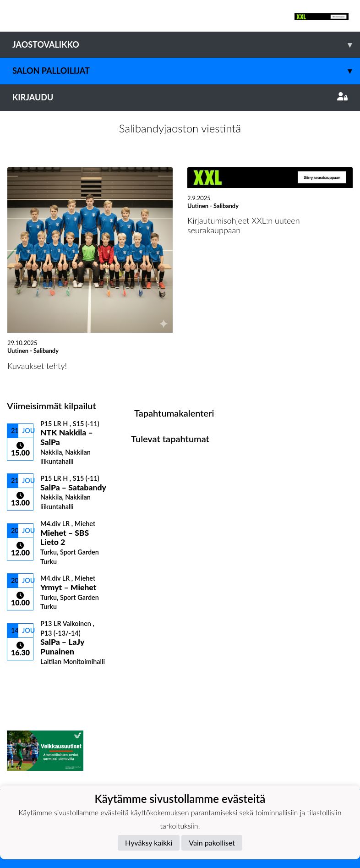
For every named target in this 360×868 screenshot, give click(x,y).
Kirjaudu (180, 97)
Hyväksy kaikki (149, 843)
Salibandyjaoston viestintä (180, 128)
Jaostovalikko (186, 45)
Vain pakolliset (212, 843)
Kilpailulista (31, 681)
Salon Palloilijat (186, 71)
